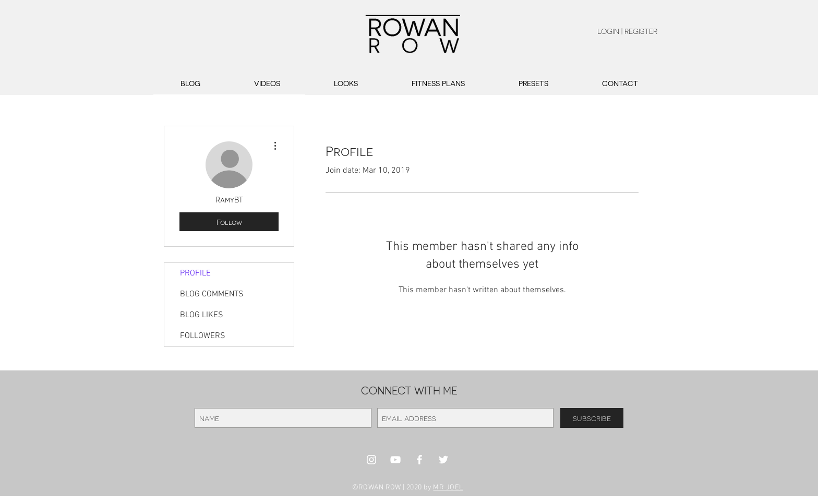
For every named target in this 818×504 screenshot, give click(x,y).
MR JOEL (448, 488)
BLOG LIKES (202, 315)
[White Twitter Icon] (443, 460)
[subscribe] (592, 418)
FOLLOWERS (203, 336)
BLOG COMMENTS (212, 294)
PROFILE (195, 273)
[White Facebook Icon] (419, 460)
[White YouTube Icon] (395, 460)
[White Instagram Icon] (371, 460)
